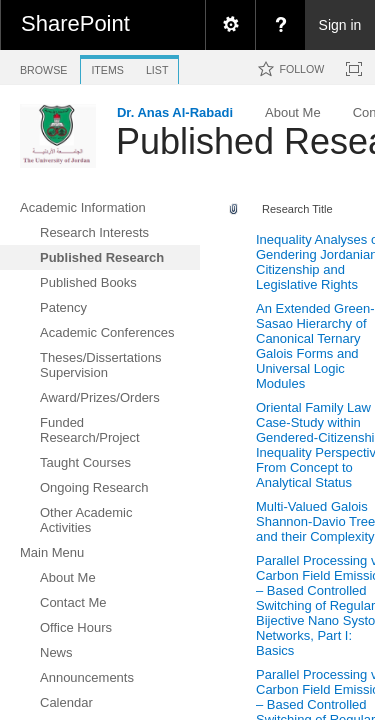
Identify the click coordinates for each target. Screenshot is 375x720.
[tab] (43, 66)
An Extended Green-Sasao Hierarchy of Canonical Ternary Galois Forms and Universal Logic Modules (315, 346)
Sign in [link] (340, 25)
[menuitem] (230, 25)
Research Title (297, 209)
